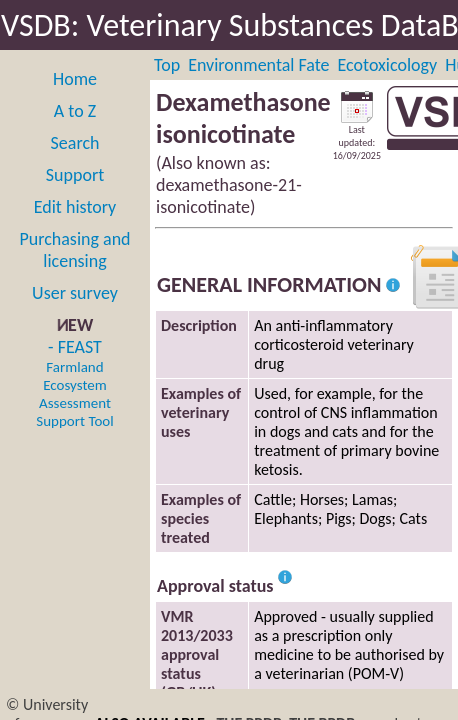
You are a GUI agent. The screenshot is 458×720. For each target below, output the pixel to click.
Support (75, 175)
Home (75, 79)
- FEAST (74, 383)
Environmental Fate (258, 65)
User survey (75, 293)
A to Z (75, 111)
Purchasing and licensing (74, 250)
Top (167, 65)
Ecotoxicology (388, 65)
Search (75, 143)
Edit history (75, 207)
